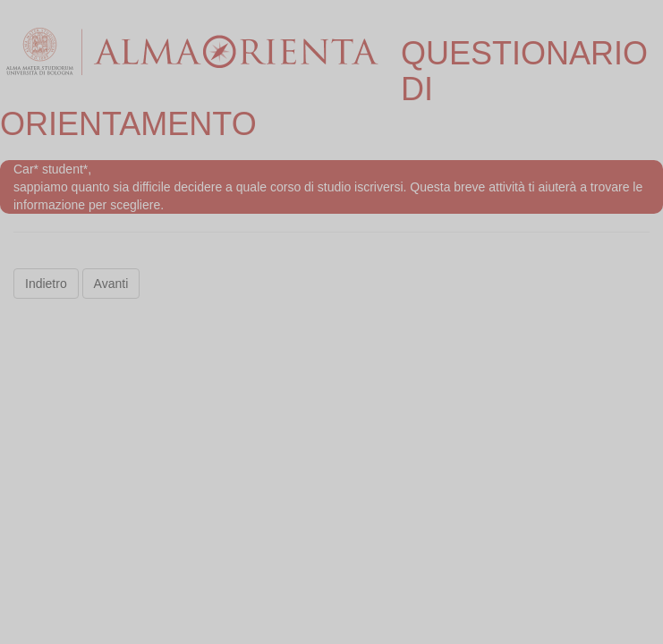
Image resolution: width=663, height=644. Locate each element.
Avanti (111, 284)
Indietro (46, 284)
